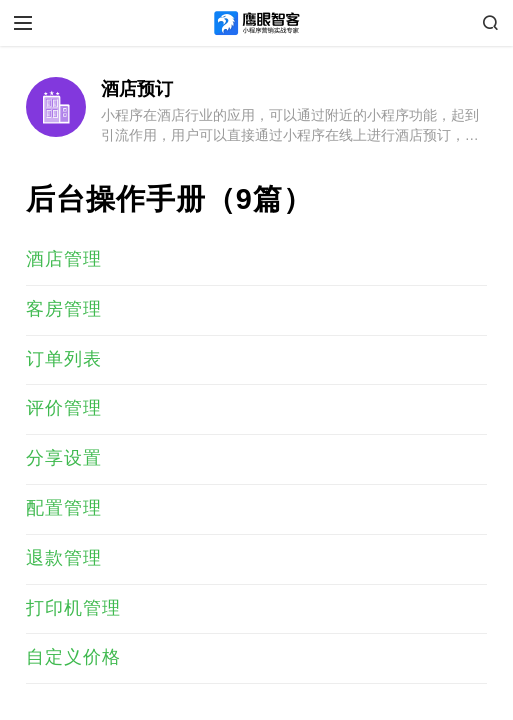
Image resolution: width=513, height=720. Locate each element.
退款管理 (64, 558)
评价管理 (64, 408)
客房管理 (64, 309)
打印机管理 (73, 608)
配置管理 (64, 508)
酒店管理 (64, 259)
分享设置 (64, 458)
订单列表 (64, 359)
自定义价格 (73, 657)
